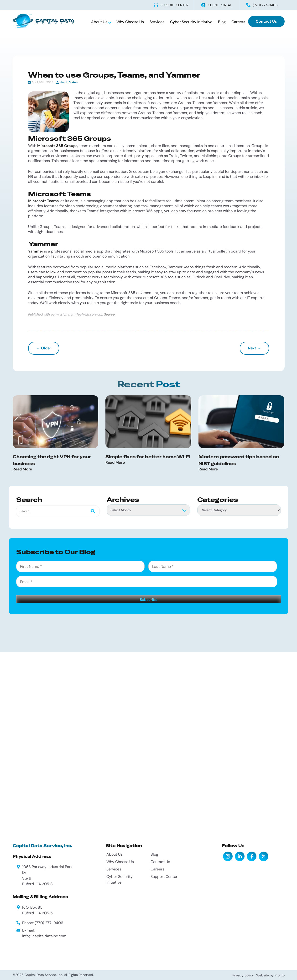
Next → (254, 348)
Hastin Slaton (69, 82)
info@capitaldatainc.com (44, 936)
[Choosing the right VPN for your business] (56, 422)
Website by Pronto (270, 975)
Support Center (164, 877)
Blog (222, 22)
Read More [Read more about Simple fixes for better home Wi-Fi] (115, 462)
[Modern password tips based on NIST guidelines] (241, 422)
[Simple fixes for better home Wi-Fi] (148, 422)
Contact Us (266, 21)
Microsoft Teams (43, 201)
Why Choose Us (130, 22)
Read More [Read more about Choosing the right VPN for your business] (22, 469)
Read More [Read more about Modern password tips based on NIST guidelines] (208, 469)
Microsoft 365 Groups (57, 146)
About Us (100, 22)
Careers (238, 22)
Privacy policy (243, 975)
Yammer (36, 251)
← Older (44, 348)
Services (157, 22)
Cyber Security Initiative (191, 22)
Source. (110, 314)
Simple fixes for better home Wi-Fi (148, 457)
